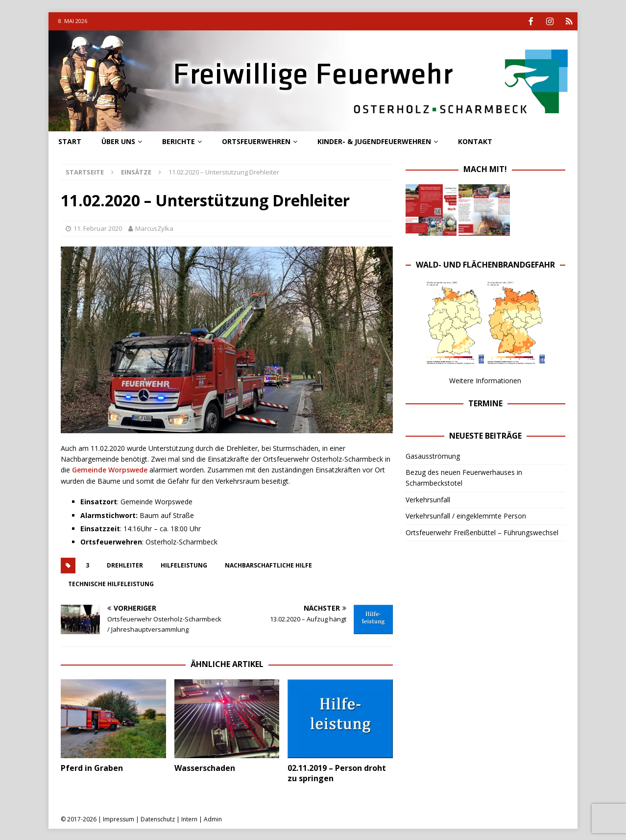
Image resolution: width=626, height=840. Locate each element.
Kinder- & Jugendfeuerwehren (374, 140)
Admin (213, 818)
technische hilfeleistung (111, 583)
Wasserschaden (205, 767)
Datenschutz (158, 818)
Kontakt (475, 140)
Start (70, 140)
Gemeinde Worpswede (110, 469)
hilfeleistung (184, 564)
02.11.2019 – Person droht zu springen (337, 772)
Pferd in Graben (92, 767)
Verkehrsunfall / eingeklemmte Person (466, 515)
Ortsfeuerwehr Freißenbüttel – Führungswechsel (482, 531)
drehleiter (125, 564)
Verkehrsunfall (428, 499)
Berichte (179, 140)
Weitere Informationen (485, 380)
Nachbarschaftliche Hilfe (268, 564)
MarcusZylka (154, 227)
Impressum (119, 818)
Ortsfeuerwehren (256, 140)
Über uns (118, 140)
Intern (189, 818)
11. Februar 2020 (98, 227)
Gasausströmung (433, 455)
